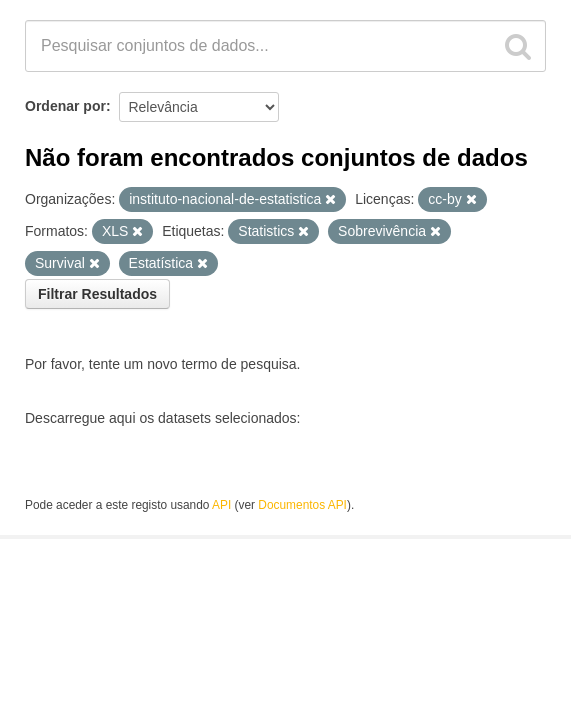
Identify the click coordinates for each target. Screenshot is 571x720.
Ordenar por (65, 106)
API (221, 505)
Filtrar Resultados (97, 294)
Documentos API (302, 505)
